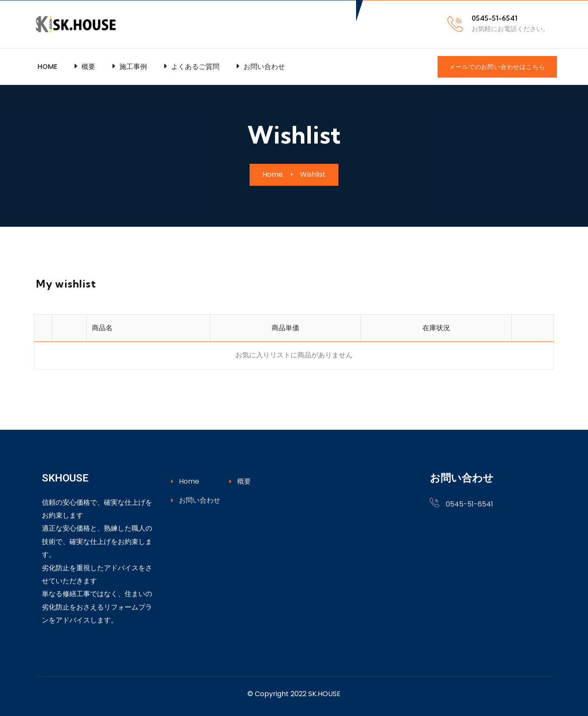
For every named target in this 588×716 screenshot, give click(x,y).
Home (185, 481)
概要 (240, 481)
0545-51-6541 (469, 504)
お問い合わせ (196, 500)
